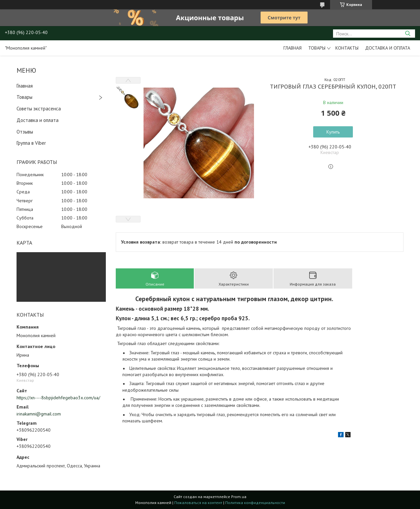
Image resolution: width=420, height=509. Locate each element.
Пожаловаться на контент (198, 503)
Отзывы (25, 132)
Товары (317, 48)
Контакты (347, 48)
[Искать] (408, 34)
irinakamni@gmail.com (39, 414)
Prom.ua (239, 497)
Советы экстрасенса (39, 109)
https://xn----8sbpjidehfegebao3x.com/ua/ (58, 398)
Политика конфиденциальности (255, 503)
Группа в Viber (31, 143)
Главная (293, 48)
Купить (333, 132)
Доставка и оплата (388, 48)
